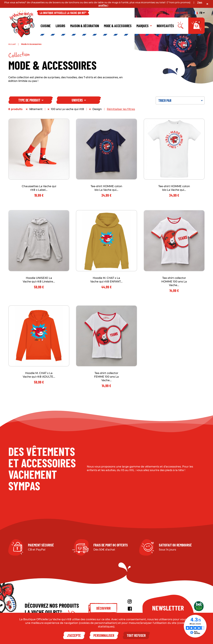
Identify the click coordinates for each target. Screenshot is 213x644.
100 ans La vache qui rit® (67, 109)
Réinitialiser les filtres (121, 109)
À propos (158, 13)
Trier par (181, 100)
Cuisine (46, 26)
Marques (144, 26)
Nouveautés (165, 26)
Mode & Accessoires (118, 26)
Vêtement (36, 109)
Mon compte (179, 13)
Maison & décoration (85, 26)
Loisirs (60, 26)
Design (97, 109)
